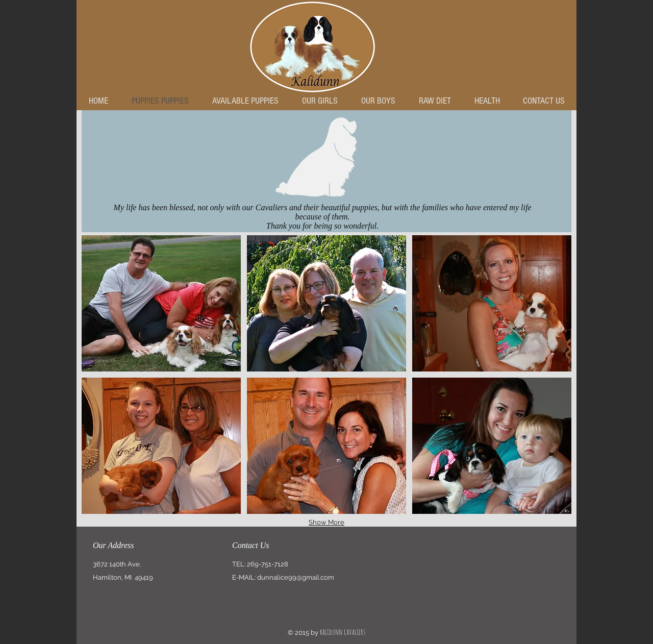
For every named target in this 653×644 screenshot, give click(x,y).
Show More (326, 522)
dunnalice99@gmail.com (296, 577)
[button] (161, 303)
